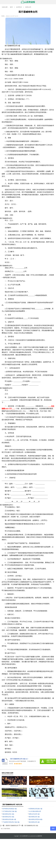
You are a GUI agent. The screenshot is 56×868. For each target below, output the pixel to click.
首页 (11, 7)
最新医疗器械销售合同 (12, 826)
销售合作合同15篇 (34, 814)
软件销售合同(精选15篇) (10, 809)
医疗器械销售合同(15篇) (31, 826)
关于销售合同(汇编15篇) (10, 811)
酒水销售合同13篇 (34, 817)
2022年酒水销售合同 (35, 811)
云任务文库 (25, 836)
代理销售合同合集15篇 (35, 809)
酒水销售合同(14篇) (8, 817)
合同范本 (19, 7)
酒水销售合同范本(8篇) (36, 819)
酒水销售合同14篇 (34, 822)
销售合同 (28, 7)
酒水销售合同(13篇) (8, 814)
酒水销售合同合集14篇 (9, 819)
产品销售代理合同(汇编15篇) (11, 822)
